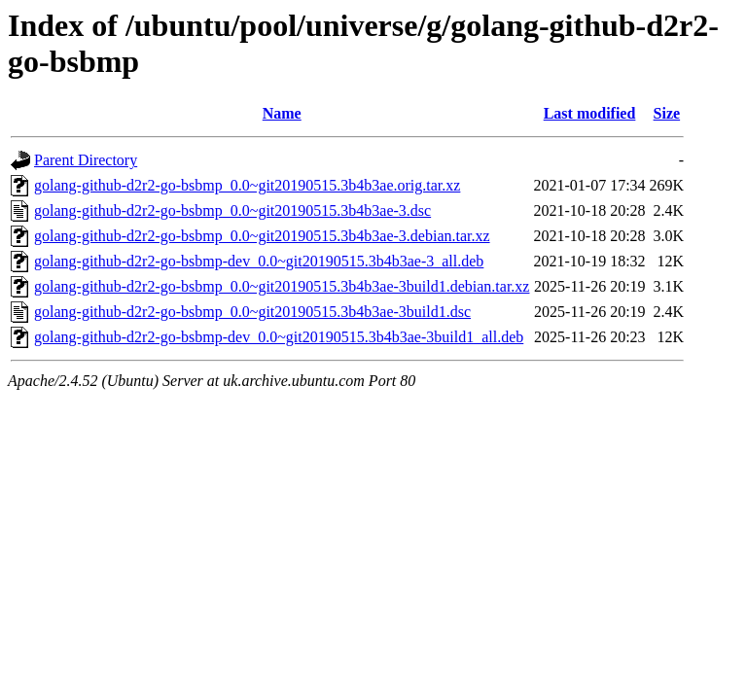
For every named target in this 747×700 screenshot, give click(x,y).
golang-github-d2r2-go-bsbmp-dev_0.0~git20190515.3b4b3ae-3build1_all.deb (279, 337)
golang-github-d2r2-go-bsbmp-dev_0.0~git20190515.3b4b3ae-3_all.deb (259, 261)
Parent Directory (86, 160)
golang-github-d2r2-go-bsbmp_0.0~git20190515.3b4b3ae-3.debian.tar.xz (262, 236)
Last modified (590, 113)
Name (282, 113)
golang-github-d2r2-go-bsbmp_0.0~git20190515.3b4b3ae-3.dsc (232, 210)
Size (667, 113)
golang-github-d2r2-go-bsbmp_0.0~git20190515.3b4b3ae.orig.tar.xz (247, 185)
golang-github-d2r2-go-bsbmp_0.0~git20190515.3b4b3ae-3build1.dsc (252, 312)
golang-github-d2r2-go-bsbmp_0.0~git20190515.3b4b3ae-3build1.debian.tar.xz (282, 286)
